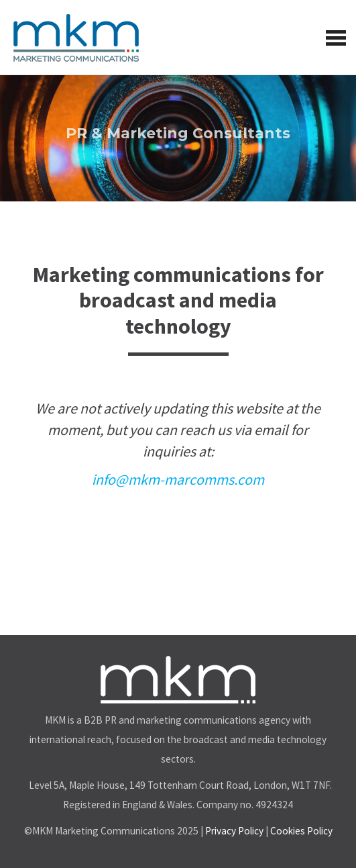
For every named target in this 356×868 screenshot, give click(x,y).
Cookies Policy (301, 831)
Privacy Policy (234, 831)
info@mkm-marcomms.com (178, 479)
